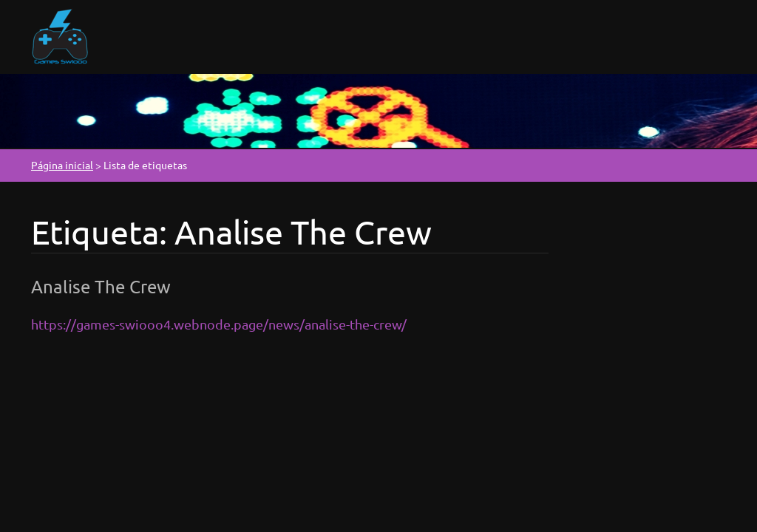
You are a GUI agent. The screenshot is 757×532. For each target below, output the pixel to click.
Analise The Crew (101, 286)
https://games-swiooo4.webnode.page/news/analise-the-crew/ (219, 324)
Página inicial (62, 165)
